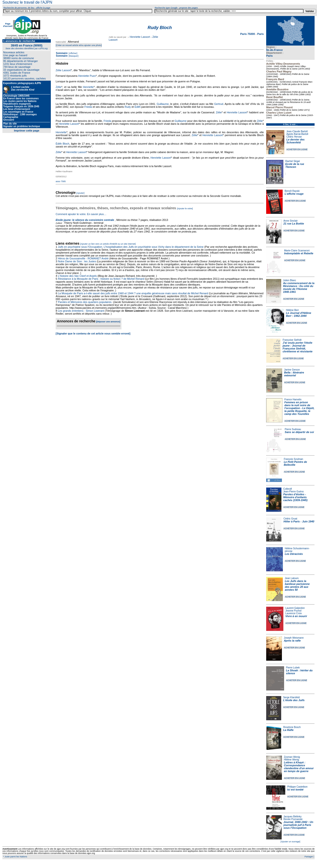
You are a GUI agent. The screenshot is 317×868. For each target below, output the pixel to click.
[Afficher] (73, 53)
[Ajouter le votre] (185, 209)
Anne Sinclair (291, 221)
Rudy (128, 107)
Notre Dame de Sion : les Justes (77, 261)
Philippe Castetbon (297, 787)
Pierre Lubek (293, 668)
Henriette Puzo (87, 76)
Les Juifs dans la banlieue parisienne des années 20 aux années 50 (297, 585)
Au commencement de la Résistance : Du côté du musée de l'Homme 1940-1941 (299, 287)
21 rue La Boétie (294, 224)
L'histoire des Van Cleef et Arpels (77, 276)
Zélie (59, 87)
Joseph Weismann (294, 638)
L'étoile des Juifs (294, 700)
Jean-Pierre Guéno (294, 492)
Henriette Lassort (140, 37)
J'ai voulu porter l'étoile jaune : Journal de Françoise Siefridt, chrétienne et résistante (298, 347)
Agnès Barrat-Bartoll (297, 134)
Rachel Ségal (292, 161)
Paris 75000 (248, 34)
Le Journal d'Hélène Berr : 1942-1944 (299, 314)
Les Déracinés (294, 554)
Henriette (88, 87)
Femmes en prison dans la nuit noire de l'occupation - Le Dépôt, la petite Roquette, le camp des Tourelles (299, 408)
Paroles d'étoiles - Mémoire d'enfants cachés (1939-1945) (295, 497)
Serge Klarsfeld (291, 697)
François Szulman (294, 459)
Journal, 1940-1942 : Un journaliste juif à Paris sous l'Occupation (298, 825)
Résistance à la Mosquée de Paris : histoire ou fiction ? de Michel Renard (101, 279)
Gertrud (219, 104)
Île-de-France (274, 50)
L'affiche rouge (294, 194)
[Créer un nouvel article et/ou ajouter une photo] (79, 45)
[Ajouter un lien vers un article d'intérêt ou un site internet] (108, 244)
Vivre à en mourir (296, 616)
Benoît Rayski (292, 191)
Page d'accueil (8, 25)
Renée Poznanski (293, 819)
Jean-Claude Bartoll (297, 131)
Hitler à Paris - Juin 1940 (299, 521)
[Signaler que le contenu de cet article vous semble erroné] (93, 333)
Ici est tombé (295, 790)
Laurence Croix (294, 613)
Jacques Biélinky (293, 817)
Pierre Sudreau (293, 429)
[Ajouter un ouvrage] (290, 842)
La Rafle (288, 730)
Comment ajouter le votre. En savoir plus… (81, 214)
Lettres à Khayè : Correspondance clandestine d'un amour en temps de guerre (299, 767)
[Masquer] (73, 56)
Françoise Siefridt (292, 340)
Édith (138, 107)
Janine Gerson (292, 370)
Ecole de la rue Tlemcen (295, 165)
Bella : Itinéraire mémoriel (294, 374)
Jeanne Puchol (293, 611)
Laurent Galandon (295, 608)
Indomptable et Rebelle (299, 253)
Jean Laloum (292, 578)
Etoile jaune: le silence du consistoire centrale (85, 220)
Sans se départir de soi (299, 432)
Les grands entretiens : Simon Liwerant (81, 311)
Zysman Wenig (292, 757)
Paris (269, 56)
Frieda (88, 107)
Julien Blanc (290, 280)
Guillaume (163, 104)
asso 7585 (61, 181)
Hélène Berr (292, 310)
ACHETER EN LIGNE (297, 149)
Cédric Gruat (290, 519)
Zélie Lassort (63, 70)
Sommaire (62, 53)
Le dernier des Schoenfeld (295, 141)
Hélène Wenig (291, 760)
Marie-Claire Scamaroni (297, 251)
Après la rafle (292, 641)
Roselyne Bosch (292, 727)
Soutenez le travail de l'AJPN (27, 2)
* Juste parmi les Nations (15, 857)
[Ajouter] (81, 193)
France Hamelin (293, 399)
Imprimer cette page (27, 131)
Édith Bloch (62, 144)
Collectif (288, 489)
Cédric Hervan (294, 137)
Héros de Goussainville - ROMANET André (83, 258)
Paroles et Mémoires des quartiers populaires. (85, 302)
